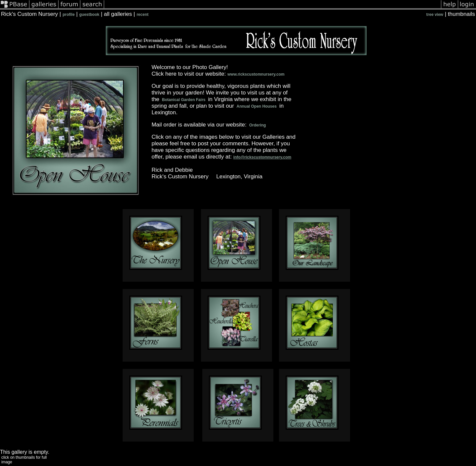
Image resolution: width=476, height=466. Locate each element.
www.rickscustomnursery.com (256, 74)
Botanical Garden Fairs (184, 100)
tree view (435, 15)
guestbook (89, 15)
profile (69, 15)
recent (142, 15)
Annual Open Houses (257, 106)
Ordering (257, 125)
